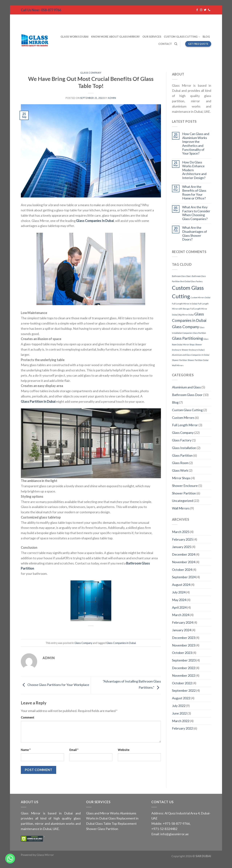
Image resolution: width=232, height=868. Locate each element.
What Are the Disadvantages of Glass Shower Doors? (195, 233)
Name (26, 750)
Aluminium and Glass (186, 387)
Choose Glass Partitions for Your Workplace (55, 685)
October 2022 (182, 683)
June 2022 (179, 713)
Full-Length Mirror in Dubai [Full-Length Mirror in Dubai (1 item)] (185, 304)
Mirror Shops (181, 478)
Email (74, 750)
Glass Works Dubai (75, 37)
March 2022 (181, 721)
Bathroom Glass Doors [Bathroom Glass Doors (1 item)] (182, 276)
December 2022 (184, 668)
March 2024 (181, 615)
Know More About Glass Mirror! (116, 37)
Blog (206, 37)
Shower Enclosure (185, 486)
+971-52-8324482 (164, 829)
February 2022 (182, 728)
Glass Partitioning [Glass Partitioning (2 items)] (188, 338)
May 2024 (179, 600)
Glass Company (91, 73)
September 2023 (184, 660)
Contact (165, 44)
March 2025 (181, 532)
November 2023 (184, 645)
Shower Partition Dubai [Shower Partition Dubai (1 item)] (198, 360)
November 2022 (184, 675)
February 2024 (182, 622)
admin (112, 98)
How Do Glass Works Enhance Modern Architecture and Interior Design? (194, 170)
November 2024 (184, 562)
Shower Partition (184, 493)
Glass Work (180, 470)
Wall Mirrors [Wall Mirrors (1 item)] (178, 365)
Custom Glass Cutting (182, 37)
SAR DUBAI (203, 856)
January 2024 (182, 630)
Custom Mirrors (183, 418)
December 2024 (184, 554)
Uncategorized (183, 501)
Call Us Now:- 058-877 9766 (41, 10)
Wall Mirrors (181, 508)
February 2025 (182, 539)
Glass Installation (184, 448)
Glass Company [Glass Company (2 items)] (186, 327)
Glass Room (180, 463)
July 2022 (179, 706)
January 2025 (182, 547)
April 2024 (179, 607)
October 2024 (182, 570)
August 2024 (181, 585)
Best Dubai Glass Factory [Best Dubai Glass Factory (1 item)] (191, 281)
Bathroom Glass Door (187, 395)
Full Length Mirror (185, 425)
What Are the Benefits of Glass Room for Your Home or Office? (194, 193)
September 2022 (184, 690)
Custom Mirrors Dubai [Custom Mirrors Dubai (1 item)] (201, 297)
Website (124, 750)
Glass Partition (182, 455)
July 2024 (179, 592)
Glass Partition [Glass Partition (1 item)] (200, 333)
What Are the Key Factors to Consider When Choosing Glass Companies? (196, 213)
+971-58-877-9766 (176, 823)
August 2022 (181, 698)
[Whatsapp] (10, 859)
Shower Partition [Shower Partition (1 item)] (180, 360)
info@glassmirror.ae (175, 834)
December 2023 (184, 638)
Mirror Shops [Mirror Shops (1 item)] (189, 345)
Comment (28, 717)
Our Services (152, 37)
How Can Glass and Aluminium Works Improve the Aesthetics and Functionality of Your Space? (196, 144)
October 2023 (182, 653)
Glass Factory (182, 440)
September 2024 (184, 577)
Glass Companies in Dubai (121, 643)
